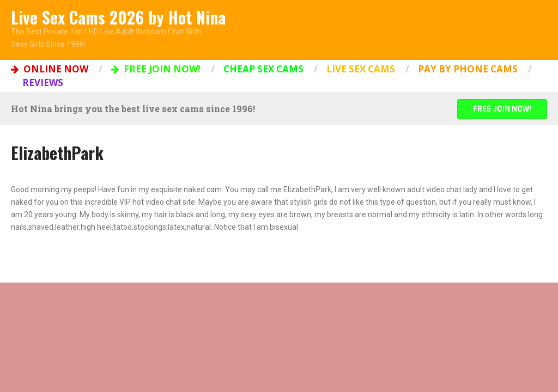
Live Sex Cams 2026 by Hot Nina (118, 17)
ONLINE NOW (50, 69)
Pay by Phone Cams (468, 69)
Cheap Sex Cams (263, 69)
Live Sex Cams (361, 69)
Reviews (43, 82)
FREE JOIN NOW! (156, 69)
